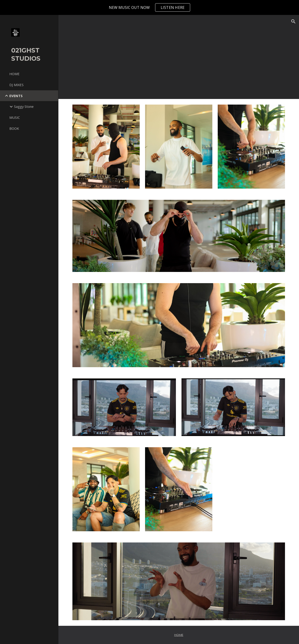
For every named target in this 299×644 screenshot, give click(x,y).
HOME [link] (14, 74)
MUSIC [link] (15, 117)
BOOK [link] (14, 128)
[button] (293, 21)
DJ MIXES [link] (16, 85)
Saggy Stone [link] (24, 106)
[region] (149, 7)
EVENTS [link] (16, 96)
